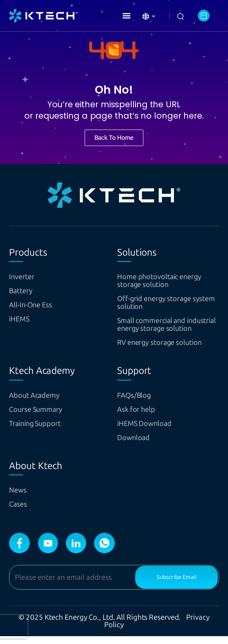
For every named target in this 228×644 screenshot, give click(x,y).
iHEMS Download (148, 431)
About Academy (38, 403)
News (19, 498)
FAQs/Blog (136, 403)
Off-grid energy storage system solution (160, 302)
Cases (20, 512)
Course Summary (40, 417)
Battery (23, 291)
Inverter (24, 277)
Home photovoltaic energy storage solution (166, 281)
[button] (126, 16)
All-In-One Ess (34, 305)
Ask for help (139, 417)
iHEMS (21, 319)
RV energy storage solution (166, 350)
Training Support (39, 431)
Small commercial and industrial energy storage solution (163, 328)
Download (136, 445)
